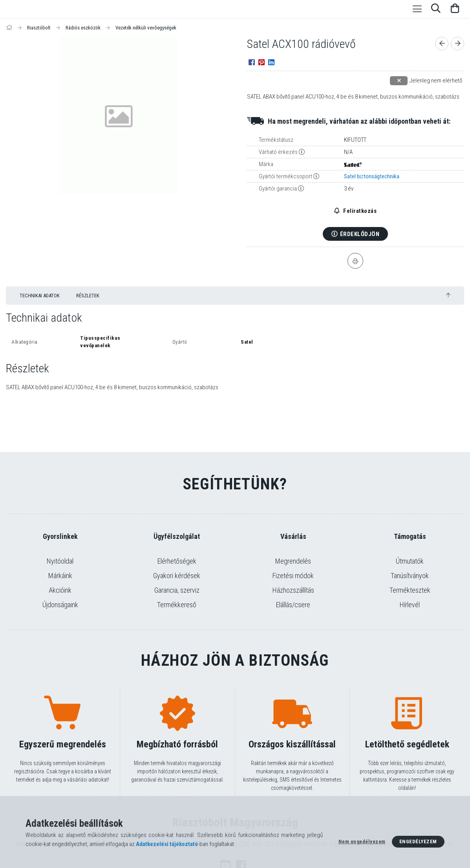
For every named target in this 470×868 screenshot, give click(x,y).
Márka (266, 164)
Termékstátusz (276, 140)
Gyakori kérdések (177, 576)
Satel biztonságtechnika (372, 176)
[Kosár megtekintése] (455, 9)
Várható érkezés (278, 152)
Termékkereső (177, 605)
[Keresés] (436, 9)
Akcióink (60, 590)
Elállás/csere (293, 605)
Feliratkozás (359, 211)
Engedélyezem (418, 841)
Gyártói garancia (278, 189)
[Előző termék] (442, 44)
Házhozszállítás (293, 590)
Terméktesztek (410, 590)
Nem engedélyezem (362, 841)
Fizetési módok (293, 576)
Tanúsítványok (410, 576)
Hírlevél (410, 605)
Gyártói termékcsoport (285, 176)
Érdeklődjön (360, 234)
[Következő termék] (457, 44)
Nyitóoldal (60, 561)
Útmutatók (410, 561)
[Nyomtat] (355, 261)
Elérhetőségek (177, 561)
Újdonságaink (60, 605)
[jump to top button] (448, 295)
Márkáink (60, 576)
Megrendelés (293, 561)
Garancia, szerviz (177, 590)
